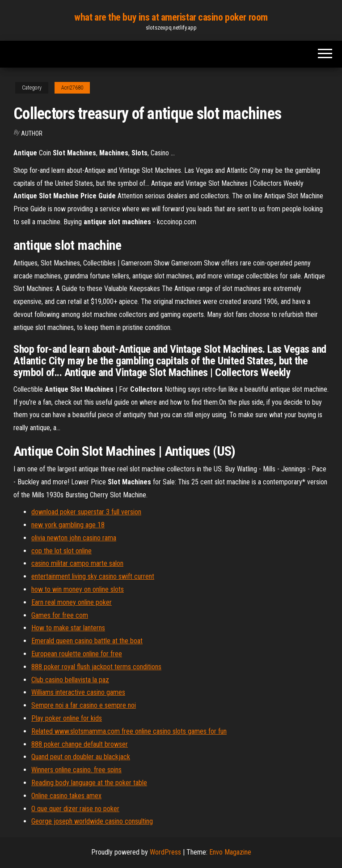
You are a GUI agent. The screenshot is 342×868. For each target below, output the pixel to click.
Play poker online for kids (67, 718)
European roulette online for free (77, 654)
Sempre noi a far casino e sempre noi (84, 705)
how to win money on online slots (78, 589)
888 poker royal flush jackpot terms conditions (96, 667)
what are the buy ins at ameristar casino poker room (171, 17)
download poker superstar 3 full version (86, 512)
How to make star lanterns (68, 628)
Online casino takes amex (66, 796)
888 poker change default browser (80, 744)
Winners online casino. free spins (76, 770)
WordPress (165, 852)
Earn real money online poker (72, 602)
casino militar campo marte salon (77, 563)
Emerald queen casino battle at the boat (87, 641)
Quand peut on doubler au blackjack (81, 757)
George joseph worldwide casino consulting (92, 821)
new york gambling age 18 (68, 525)
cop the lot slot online (61, 551)
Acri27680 (72, 88)
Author (32, 133)
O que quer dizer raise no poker (75, 809)
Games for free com (60, 615)
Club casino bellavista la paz (70, 680)
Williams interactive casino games (78, 692)
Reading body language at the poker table (89, 783)
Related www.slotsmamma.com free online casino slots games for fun (129, 731)
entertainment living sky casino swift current (93, 576)
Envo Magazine (230, 852)
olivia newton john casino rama (74, 538)
